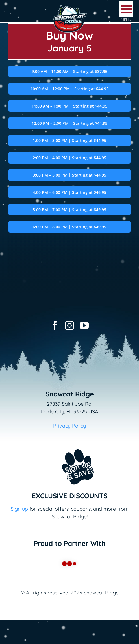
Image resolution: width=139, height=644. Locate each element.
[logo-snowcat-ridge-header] (70, 7)
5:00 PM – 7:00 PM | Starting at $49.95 (69, 210)
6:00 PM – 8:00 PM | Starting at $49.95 (69, 227)
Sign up (19, 509)
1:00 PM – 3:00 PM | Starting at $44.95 (69, 140)
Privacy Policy (69, 426)
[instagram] (69, 325)
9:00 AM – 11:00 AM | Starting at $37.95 (69, 71)
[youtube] (84, 325)
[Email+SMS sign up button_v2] (69, 446)
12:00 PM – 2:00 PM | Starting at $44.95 (69, 123)
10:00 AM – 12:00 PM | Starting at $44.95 (69, 89)
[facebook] (55, 325)
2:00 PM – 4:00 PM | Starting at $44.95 (69, 158)
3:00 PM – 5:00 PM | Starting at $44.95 (69, 175)
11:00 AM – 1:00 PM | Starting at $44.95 (69, 106)
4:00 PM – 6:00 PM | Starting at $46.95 (69, 192)
